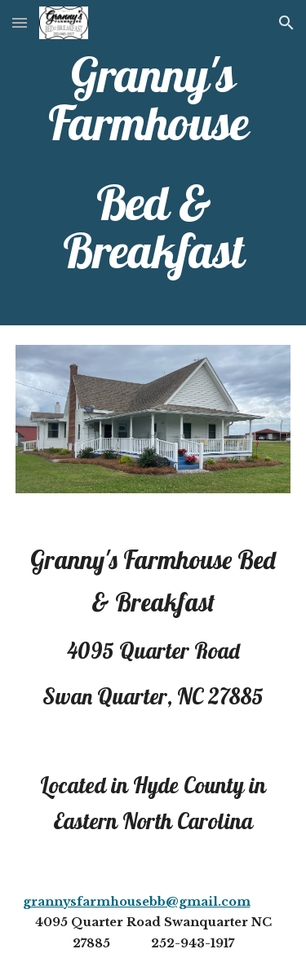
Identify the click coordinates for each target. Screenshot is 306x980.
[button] (20, 22)
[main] (153, 163)
